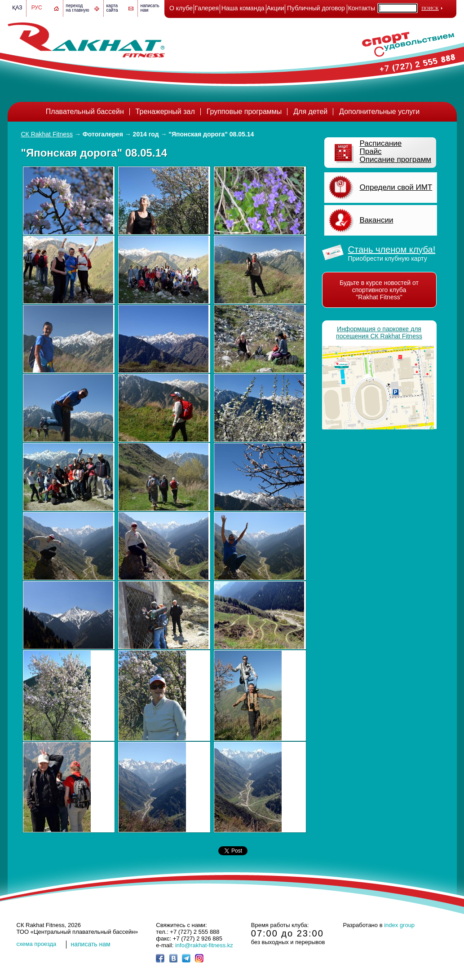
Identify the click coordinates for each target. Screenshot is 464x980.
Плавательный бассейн (85, 112)
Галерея (207, 8)
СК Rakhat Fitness (47, 134)
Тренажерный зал (165, 112)
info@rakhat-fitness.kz (204, 945)
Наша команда (243, 8)
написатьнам (150, 8)
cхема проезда (37, 944)
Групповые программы (244, 112)
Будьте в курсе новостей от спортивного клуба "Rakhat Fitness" (379, 290)
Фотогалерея (103, 134)
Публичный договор (316, 8)
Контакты (362, 8)
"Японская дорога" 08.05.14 (211, 134)
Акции (276, 8)
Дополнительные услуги (379, 112)
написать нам (91, 944)
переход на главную (78, 8)
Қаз (17, 8)
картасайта (112, 8)
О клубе (181, 8)
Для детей (310, 112)
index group (399, 925)
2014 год (146, 134)
